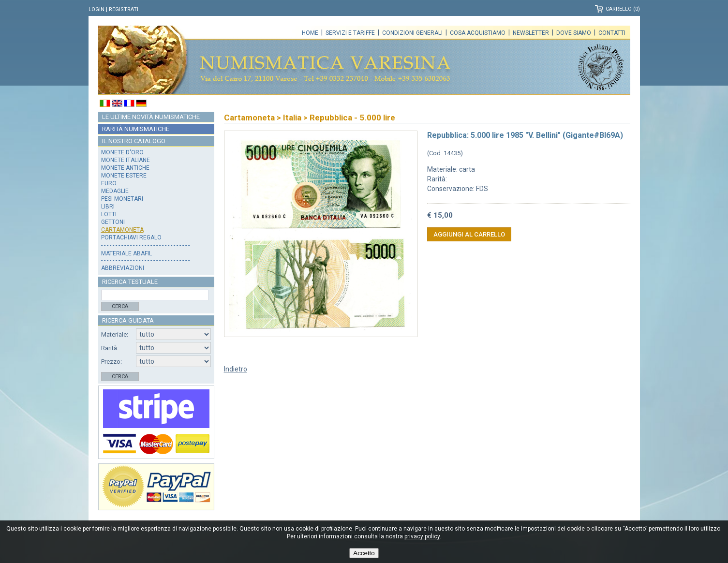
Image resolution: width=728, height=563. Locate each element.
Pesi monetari (122, 199)
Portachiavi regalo (131, 237)
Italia (292, 118)
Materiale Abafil (126, 253)
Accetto (364, 553)
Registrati (124, 9)
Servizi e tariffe (350, 33)
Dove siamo (574, 33)
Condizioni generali (412, 33)
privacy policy (422, 536)
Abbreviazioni (123, 268)
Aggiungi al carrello (469, 234)
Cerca (120, 306)
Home (310, 33)
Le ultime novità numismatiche (151, 117)
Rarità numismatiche (136, 129)
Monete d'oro (122, 152)
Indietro (236, 369)
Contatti (612, 33)
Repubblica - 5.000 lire (352, 118)
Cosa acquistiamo (478, 33)
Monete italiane (126, 160)
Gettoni (113, 222)
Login (97, 9)
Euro (109, 183)
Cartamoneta (122, 230)
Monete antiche (125, 168)
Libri (108, 207)
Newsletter (531, 33)
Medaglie (115, 191)
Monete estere (124, 176)
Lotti (109, 214)
